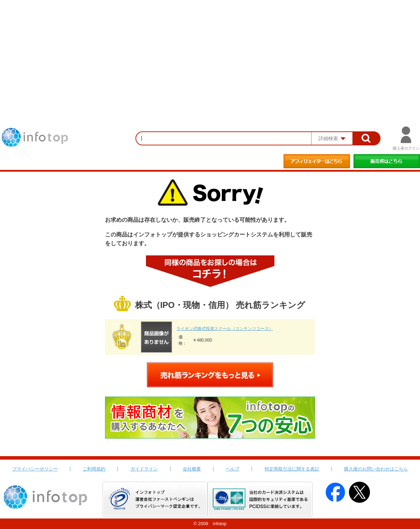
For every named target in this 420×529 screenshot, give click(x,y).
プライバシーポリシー (35, 469)
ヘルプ (233, 469)
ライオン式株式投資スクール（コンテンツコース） (225, 329)
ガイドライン (144, 469)
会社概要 (192, 469)
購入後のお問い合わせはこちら (376, 469)
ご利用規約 (94, 469)
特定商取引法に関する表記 (292, 469)
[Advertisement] (210, 53)
